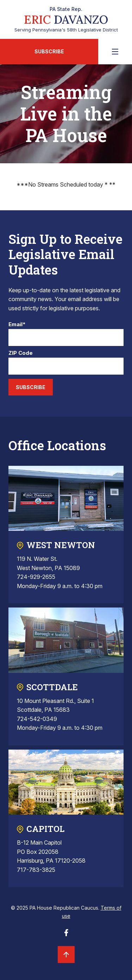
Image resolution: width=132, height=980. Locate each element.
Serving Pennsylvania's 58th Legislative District (66, 19)
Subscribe (49, 51)
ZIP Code (21, 353)
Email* (17, 325)
